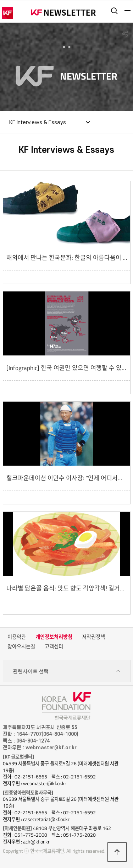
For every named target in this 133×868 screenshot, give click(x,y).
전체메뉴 (127, 11)
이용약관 (17, 637)
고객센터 (54, 647)
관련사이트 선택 (67, 671)
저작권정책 (93, 637)
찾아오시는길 (21, 647)
